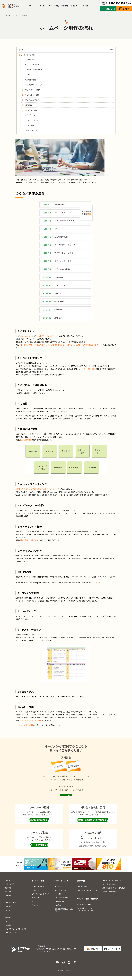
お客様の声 (9, 900)
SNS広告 (58, 909)
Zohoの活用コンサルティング (87, 894)
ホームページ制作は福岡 (24, 725)
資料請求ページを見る (66, 797)
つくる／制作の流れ (28, 55)
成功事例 (74, 6)
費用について (37, 906)
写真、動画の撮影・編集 (29, 540)
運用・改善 (58, 891)
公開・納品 (30, 125)
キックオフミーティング (33, 85)
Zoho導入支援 (82, 891)
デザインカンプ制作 (32, 100)
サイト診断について (109, 888)
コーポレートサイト (39, 891)
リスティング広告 (61, 894)
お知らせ (8, 911)
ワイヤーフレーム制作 (33, 90)
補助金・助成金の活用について (113, 885)
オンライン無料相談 (87, 369)
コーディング (31, 115)
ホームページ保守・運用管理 (31, 721)
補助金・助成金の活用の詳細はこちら (93, 824)
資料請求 (126, 9)
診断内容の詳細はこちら (39, 824)
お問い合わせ (110, 9)
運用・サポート (31, 130)
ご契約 (27, 75)
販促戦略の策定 (30, 80)
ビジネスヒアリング (32, 65)
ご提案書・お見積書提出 (34, 70)
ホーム (32, 6)
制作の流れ (36, 902)
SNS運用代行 (59, 906)
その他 (85, 6)
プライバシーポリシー (13, 937)
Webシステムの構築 (84, 909)
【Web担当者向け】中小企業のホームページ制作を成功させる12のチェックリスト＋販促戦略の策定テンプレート (62, 345)
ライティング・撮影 (32, 95)
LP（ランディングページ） (41, 898)
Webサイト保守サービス (111, 896)
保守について (37, 909)
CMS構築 (29, 105)
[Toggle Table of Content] (111, 50)
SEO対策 (58, 898)
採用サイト (36, 894)
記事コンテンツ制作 (61, 902)
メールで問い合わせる (39, 849)
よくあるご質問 (11, 907)
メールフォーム (28, 336)
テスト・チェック (32, 120)
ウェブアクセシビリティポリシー (17, 933)
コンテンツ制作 (31, 110)
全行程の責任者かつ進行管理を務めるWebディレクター (36, 489)
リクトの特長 (54, 6)
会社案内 (8, 922)
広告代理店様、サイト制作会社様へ (115, 892)
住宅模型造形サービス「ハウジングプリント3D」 (86, 914)
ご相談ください (97, 582)
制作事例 (65, 6)
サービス (43, 6)
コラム (8, 915)
